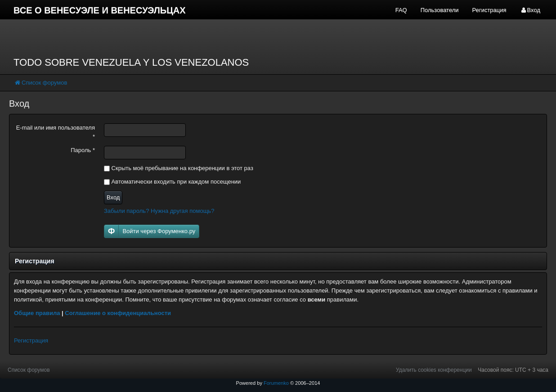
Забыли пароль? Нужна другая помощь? (159, 211)
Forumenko (276, 383)
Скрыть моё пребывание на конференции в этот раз (179, 168)
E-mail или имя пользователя (56, 132)
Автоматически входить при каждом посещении (172, 182)
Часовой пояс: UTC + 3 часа (513, 370)
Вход (113, 197)
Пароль (83, 150)
